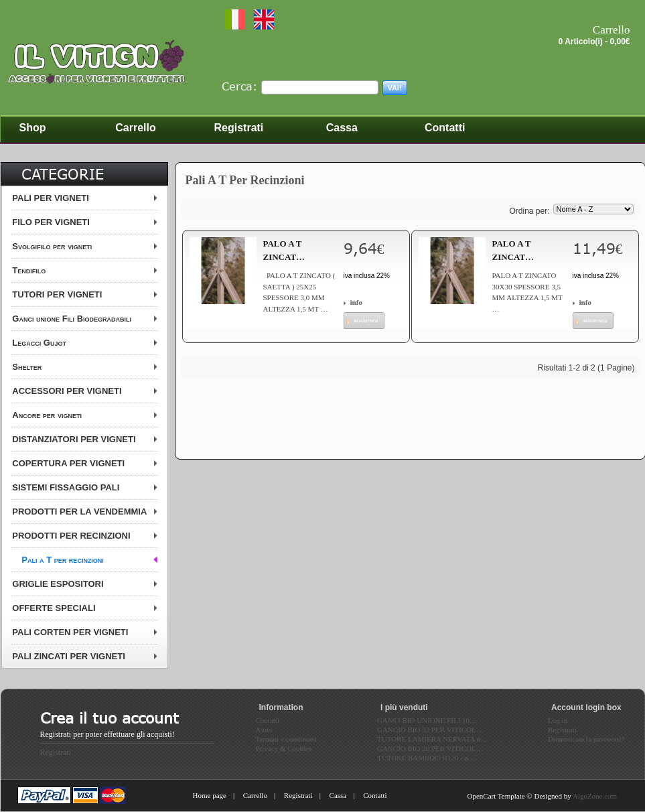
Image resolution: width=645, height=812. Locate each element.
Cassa (338, 795)
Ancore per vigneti (47, 415)
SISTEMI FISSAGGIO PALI (66, 487)
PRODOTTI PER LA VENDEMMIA (79, 512)
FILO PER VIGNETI (51, 222)
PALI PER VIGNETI (51, 198)
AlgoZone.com (595, 796)
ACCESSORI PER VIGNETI (67, 391)
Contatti (375, 795)
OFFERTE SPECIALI (54, 608)
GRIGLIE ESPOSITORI (58, 584)
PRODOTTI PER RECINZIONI (71, 536)
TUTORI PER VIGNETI (57, 294)
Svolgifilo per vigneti (52, 246)
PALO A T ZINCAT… (284, 250)
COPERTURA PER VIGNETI (68, 463)
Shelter (27, 367)
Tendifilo (29, 270)
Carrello (255, 795)
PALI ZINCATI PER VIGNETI (69, 656)
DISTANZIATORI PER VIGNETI (74, 439)
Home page (210, 795)
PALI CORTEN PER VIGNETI (70, 632)
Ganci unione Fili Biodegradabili (72, 319)
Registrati (56, 752)
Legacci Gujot (39, 343)
